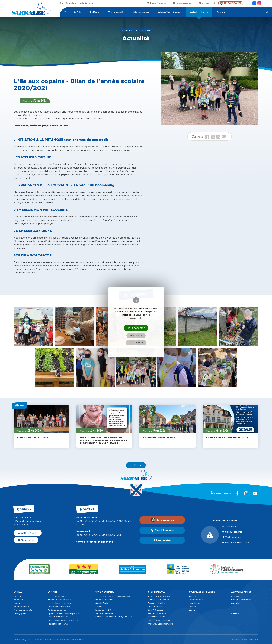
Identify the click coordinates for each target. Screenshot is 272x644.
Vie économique (21, 607)
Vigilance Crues (233, 537)
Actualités (162, 540)
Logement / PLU (103, 610)
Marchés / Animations (157, 613)
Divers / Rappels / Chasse (159, 620)
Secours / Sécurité (104, 613)
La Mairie (95, 12)
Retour (136, 465)
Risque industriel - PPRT (237, 543)
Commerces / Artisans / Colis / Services (113, 617)
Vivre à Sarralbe (116, 12)
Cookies (38, 640)
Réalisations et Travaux (58, 624)
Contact (205, 3)
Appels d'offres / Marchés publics (63, 613)
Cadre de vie (19, 596)
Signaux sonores (234, 532)
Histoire (17, 603)
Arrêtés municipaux (57, 610)
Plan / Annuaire (156, 3)
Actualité (235, 596)
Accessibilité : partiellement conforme (64, 640)
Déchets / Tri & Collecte (159, 600)
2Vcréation (253, 640)
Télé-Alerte (231, 527)
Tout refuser (136, 336)
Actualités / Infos (199, 12)
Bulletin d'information (241, 600)
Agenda (221, 12)
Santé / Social (102, 603)
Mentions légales (22, 640)
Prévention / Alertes (157, 617)
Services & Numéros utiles (159, 596)
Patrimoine (18, 600)
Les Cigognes (20, 613)
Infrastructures (196, 600)
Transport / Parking (156, 603)
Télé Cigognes (162, 520)
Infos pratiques (141, 12)
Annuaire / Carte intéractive (160, 624)
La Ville (78, 12)
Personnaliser (136, 343)
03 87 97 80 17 (28, 533)
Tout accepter (136, 328)
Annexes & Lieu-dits (23, 610)
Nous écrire (26, 540)
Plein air (193, 607)
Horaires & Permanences (59, 600)
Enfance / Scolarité (104, 600)
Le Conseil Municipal (57, 596)
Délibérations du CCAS (58, 617)
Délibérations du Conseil (59, 607)
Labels (192, 610)
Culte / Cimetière (155, 610)
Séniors (99, 607)
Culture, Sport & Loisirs (170, 12)
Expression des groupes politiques (64, 620)
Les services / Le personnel (60, 603)
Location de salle (155, 607)
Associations (195, 603)
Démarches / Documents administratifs (113, 596)
